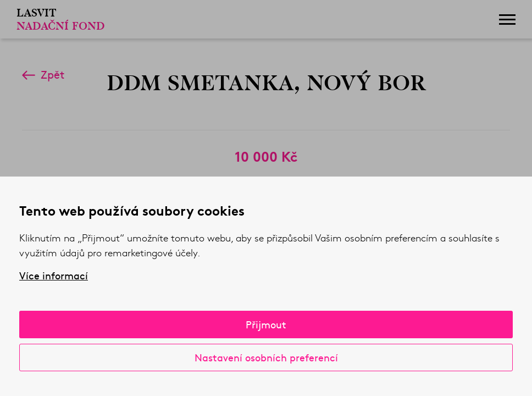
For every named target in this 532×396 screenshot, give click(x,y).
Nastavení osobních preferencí (266, 357)
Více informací (54, 276)
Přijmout (266, 324)
